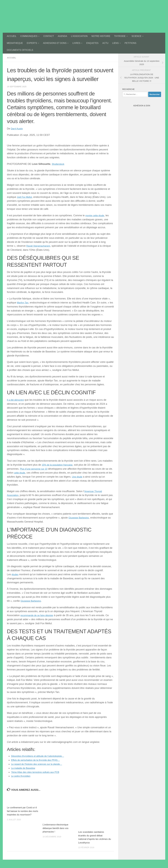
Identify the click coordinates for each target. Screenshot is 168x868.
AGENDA (62, 36)
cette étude (25, 473)
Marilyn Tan (23, 303)
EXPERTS (32, 43)
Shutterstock (59, 164)
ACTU (105, 43)
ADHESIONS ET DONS (55, 43)
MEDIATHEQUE (15, 43)
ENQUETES (92, 43)
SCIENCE (136, 36)
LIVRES (76, 43)
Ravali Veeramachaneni (39, 246)
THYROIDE (120, 36)
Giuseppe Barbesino (80, 518)
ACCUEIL (12, 36)
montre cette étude (96, 215)
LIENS (116, 43)
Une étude (84, 477)
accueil (12, 58)
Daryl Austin (17, 129)
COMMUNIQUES (29, 36)
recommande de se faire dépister (39, 615)
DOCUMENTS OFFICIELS (20, 50)
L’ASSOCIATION (79, 36)
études (15, 574)
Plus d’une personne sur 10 (35, 469)
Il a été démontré (16, 400)
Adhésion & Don (142, 106)
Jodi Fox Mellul (25, 197)
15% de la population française (59, 465)
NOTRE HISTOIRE (101, 36)
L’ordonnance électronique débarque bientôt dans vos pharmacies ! (56, 828)
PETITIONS (130, 43)
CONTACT (49, 36)
